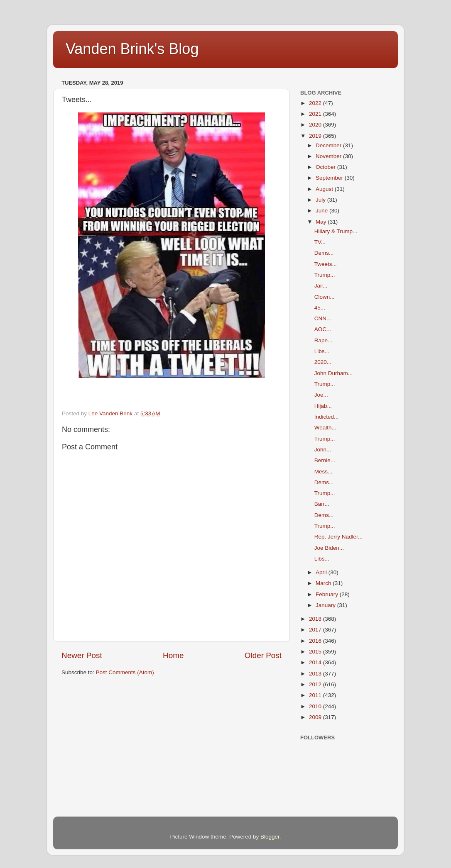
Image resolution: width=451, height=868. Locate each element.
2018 (316, 619)
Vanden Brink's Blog (132, 49)
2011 (316, 695)
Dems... (324, 253)
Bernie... (325, 460)
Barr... (322, 504)
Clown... (325, 297)
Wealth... (325, 428)
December (329, 145)
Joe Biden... (329, 548)
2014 (316, 662)
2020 (316, 125)
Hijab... (323, 406)
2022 (316, 103)
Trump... (325, 275)
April (322, 572)
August (325, 189)
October (326, 167)
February (328, 594)
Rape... (324, 340)
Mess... (324, 472)
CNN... (323, 318)
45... (320, 308)
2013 (316, 674)
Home (173, 655)
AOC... (323, 329)
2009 (316, 717)
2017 (316, 630)
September (330, 178)
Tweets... (326, 264)
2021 (316, 114)
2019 (316, 136)
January (326, 605)
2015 (316, 652)
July (321, 200)
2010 (316, 706)
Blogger (270, 837)
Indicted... (327, 417)
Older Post (263, 655)
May (322, 222)
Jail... (321, 286)
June (322, 211)
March (324, 583)
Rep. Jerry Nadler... (338, 537)
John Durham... (333, 373)
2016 (316, 641)
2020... (323, 362)
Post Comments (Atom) (125, 672)
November (329, 156)
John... (323, 450)
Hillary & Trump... (336, 231)
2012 (316, 684)
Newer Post (82, 655)
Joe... (321, 395)
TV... (320, 242)
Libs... (322, 351)
